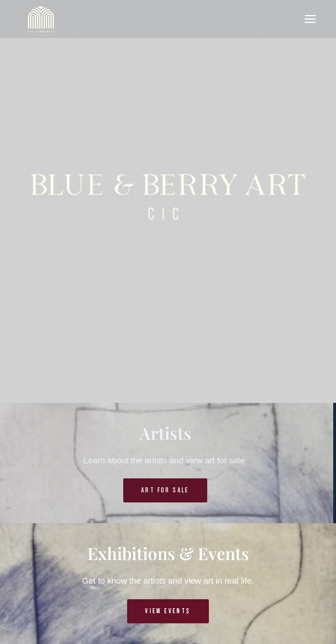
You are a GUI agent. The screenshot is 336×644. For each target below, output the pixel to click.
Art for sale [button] (152, 490)
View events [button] (168, 611)
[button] (310, 19)
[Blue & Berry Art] (40, 19)
